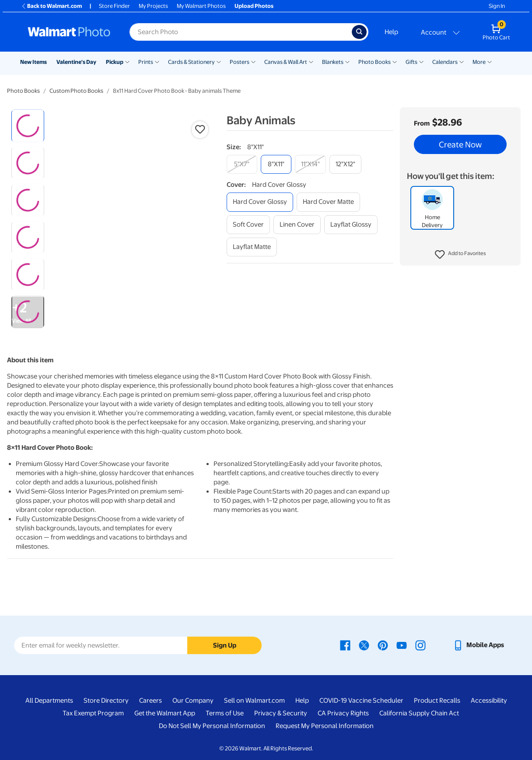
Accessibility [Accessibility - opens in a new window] (489, 700)
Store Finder (114, 6)
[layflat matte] (252, 247)
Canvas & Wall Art (286, 62)
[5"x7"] (242, 164)
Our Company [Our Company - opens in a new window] (193, 700)
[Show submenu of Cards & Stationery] (219, 61)
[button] (460, 255)
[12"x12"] (345, 164)
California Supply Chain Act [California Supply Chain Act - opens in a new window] (419, 713)
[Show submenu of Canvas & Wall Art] (311, 61)
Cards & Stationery (191, 62)
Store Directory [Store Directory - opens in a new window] (106, 700)
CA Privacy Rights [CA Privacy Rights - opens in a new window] (343, 713)
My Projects (153, 6)
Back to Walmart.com (51, 6)
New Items (33, 62)
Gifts (411, 62)
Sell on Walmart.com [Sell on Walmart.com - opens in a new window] (254, 700)
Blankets (333, 62)
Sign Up (225, 645)
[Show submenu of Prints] (157, 61)
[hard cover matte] (328, 202)
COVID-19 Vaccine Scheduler (361, 700)
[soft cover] (248, 225)
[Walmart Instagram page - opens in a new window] (420, 645)
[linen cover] (297, 225)
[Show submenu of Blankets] (347, 61)
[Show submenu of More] (490, 61)
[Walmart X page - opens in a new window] (364, 645)
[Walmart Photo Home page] (69, 32)
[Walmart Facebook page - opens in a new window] (345, 645)
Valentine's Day (76, 62)
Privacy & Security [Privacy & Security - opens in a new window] (281, 713)
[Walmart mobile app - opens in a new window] (478, 645)
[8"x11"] (276, 164)
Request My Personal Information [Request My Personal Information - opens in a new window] (325, 726)
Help (391, 32)
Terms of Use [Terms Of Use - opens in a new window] (225, 713)
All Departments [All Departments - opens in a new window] (49, 700)
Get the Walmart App (165, 713)
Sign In (497, 6)
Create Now (460, 144)
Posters (240, 62)
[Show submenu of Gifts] (421, 61)
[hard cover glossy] (260, 202)
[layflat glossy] (351, 225)
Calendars (445, 62)
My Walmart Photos (201, 6)
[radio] (28, 126)
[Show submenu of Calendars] (462, 61)
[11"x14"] (310, 164)
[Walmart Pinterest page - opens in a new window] (383, 645)
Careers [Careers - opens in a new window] (150, 700)
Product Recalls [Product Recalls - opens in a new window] (437, 700)
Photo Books (374, 62)
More (479, 62)
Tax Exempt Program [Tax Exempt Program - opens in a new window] (93, 713)
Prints (146, 62)
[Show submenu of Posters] (253, 61)
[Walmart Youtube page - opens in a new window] (402, 645)
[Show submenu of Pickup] (127, 61)
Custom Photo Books (76, 91)
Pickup (115, 62)
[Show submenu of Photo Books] (395, 61)
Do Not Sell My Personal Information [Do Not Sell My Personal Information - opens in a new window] (212, 726)
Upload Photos (254, 6)
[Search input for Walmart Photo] (241, 32)
